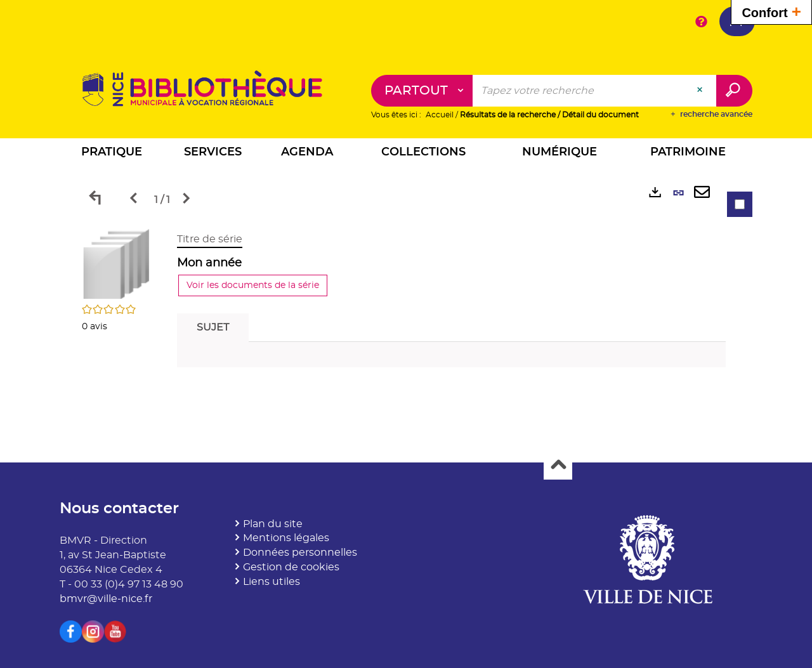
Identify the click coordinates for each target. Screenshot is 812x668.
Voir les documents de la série (253, 285)
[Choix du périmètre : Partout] (422, 91)
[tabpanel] (406, 303)
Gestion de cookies (291, 567)
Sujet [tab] (213, 327)
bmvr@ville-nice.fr (106, 599)
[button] (112, 154)
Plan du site (273, 524)
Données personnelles (300, 553)
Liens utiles (272, 582)
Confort (771, 11)
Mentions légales (286, 538)
